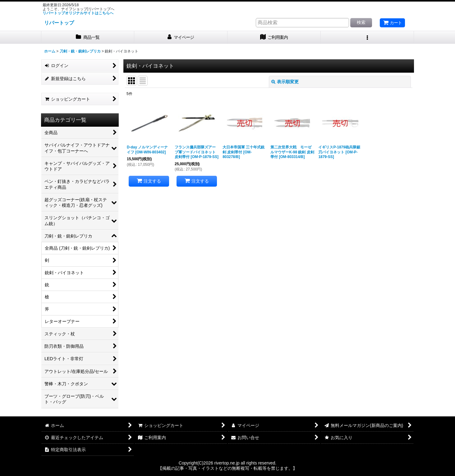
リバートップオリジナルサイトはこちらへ (78, 13)
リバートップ (59, 23)
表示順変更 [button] (285, 82)
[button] (367, 37)
